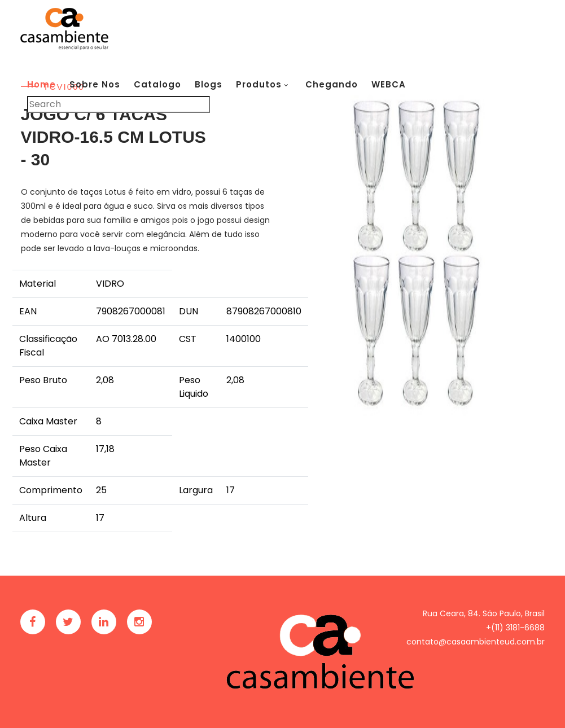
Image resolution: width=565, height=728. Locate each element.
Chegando (332, 84)
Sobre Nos (95, 84)
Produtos (259, 84)
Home (41, 84)
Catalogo (157, 84)
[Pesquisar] (119, 104)
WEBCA (389, 84)
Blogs (209, 84)
